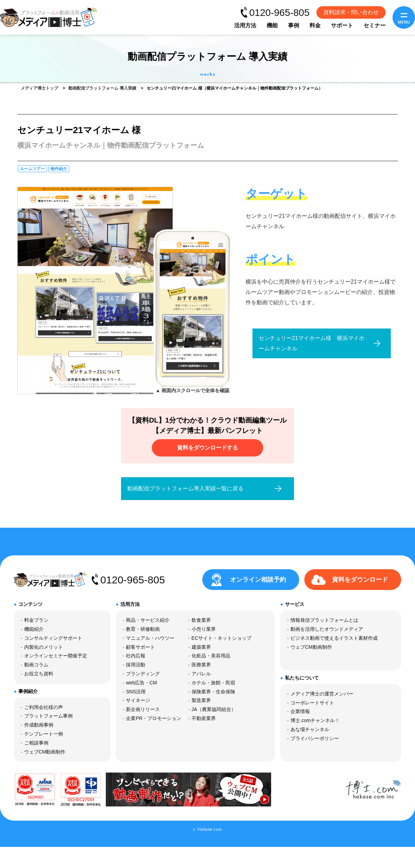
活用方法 (245, 25)
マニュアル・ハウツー (150, 638)
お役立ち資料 (39, 674)
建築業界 (201, 647)
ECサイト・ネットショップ (222, 638)
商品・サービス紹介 (148, 620)
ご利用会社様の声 (44, 707)
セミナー (375, 25)
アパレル (201, 674)
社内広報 (136, 656)
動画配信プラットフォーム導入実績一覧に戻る (185, 488)
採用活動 (136, 665)
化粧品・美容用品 (211, 656)
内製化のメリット (44, 647)
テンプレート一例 (44, 734)
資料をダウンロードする (207, 448)
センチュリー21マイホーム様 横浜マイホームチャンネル (312, 343)
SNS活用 (136, 692)
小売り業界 (204, 629)
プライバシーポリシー (315, 738)
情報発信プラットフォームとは (324, 620)
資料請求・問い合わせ (351, 12)
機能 (272, 25)
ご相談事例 (36, 743)
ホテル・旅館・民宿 (213, 683)
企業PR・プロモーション (153, 718)
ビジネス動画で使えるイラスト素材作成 (334, 638)
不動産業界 (204, 718)
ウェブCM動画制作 (45, 752)
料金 (315, 25)
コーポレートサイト (312, 703)
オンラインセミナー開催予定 (56, 656)
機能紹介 (34, 629)
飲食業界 (201, 620)
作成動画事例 (39, 725)
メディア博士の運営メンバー (322, 694)
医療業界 (201, 665)
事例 (294, 25)
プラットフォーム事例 (48, 716)
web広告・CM (141, 683)
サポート (342, 25)
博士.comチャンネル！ (315, 720)
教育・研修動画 (143, 629)
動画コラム (36, 665)
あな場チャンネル (310, 729)
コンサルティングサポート (53, 638)
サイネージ (138, 700)
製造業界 (201, 700)
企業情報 (300, 711)
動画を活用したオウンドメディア (327, 629)
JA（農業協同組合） (214, 709)
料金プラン (36, 620)
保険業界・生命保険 (213, 692)
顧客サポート (140, 647)
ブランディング (143, 674)
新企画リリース (143, 709)
